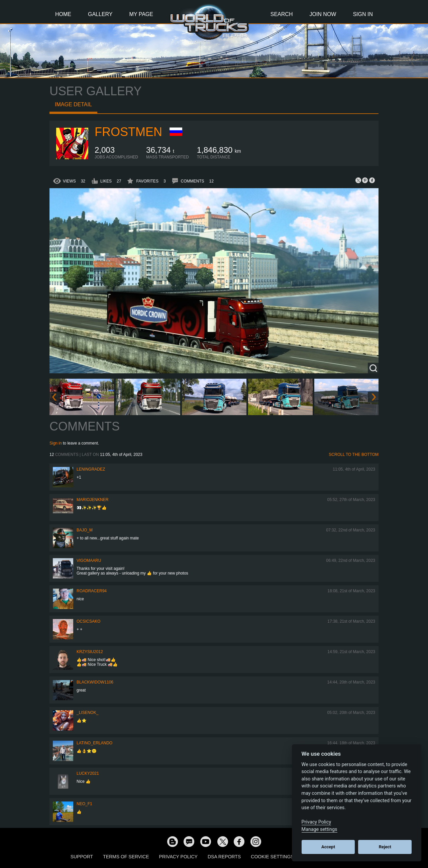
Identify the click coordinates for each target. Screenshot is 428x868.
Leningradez (91, 469)
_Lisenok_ (87, 713)
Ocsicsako (88, 621)
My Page (141, 14)
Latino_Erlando (94, 743)
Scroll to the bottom (354, 455)
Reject (385, 847)
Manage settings (319, 829)
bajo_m (85, 530)
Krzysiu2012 (90, 652)
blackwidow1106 (95, 682)
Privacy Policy (178, 857)
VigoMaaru (89, 561)
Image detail (73, 104)
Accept (328, 847)
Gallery (100, 14)
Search (282, 14)
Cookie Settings (272, 857)
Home (63, 14)
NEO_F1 (84, 804)
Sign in (56, 443)
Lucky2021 (88, 773)
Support (82, 857)
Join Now (323, 14)
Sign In (363, 14)
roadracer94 (92, 591)
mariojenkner (92, 500)
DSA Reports (224, 857)
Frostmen (128, 132)
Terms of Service (126, 857)
